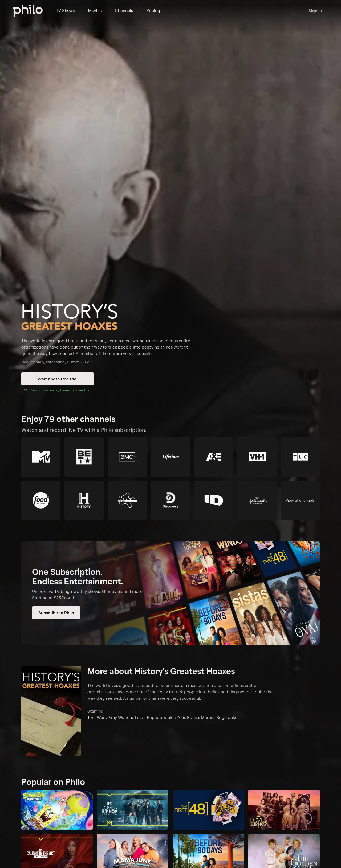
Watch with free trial (58, 379)
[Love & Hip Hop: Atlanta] (133, 810)
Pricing (153, 10)
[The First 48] (208, 810)
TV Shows (65, 10)
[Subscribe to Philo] (170, 593)
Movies (95, 10)
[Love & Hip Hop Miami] (284, 810)
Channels (124, 10)
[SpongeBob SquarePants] (57, 810)
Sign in (315, 11)
